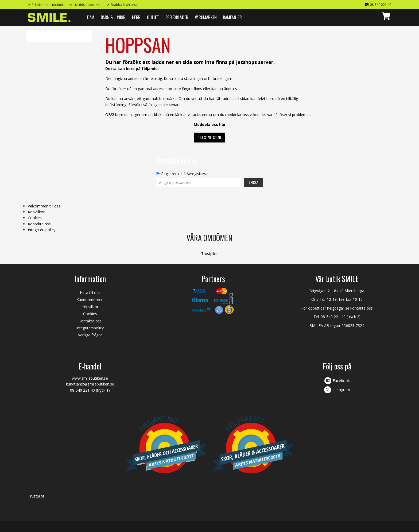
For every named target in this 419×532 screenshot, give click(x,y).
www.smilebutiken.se (90, 378)
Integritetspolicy (42, 230)
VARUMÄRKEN (206, 17)
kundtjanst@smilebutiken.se (90, 384)
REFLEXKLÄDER (177, 17)
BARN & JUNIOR (113, 17)
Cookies (35, 218)
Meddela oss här (210, 124)
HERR (136, 17)
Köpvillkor (36, 212)
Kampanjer (232, 17)
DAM (91, 17)
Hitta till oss (90, 293)
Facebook (341, 381)
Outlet (153, 17)
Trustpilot (210, 254)
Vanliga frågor (90, 335)
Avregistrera (197, 174)
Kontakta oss (39, 224)
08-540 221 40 (381, 5)
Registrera (170, 174)
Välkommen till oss (44, 206)
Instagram (341, 390)
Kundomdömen (90, 300)
